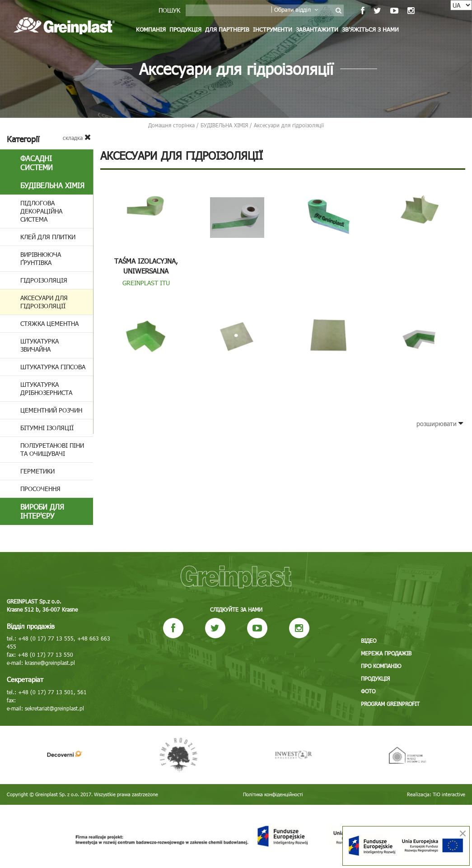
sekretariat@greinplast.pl (54, 708)
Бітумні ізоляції (47, 428)
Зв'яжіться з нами (370, 29)
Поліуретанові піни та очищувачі (52, 449)
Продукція (185, 29)
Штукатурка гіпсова (53, 367)
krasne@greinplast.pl (50, 663)
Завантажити (317, 29)
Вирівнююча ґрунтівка (41, 258)
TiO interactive (449, 794)
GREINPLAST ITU (146, 283)
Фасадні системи (37, 163)
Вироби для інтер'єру (42, 511)
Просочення (40, 489)
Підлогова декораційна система (41, 211)
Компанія (151, 29)
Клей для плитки (48, 237)
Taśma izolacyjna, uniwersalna (146, 266)
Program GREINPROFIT (390, 704)
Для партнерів (227, 29)
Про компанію (381, 666)
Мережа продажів (386, 653)
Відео (369, 641)
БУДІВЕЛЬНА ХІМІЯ (52, 185)
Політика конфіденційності (273, 794)
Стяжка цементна (49, 323)
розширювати (440, 424)
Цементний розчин (51, 410)
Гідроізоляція (44, 280)
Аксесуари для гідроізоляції (44, 302)
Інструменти (273, 29)
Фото (368, 691)
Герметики (37, 471)
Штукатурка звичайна (40, 345)
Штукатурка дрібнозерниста (46, 388)
